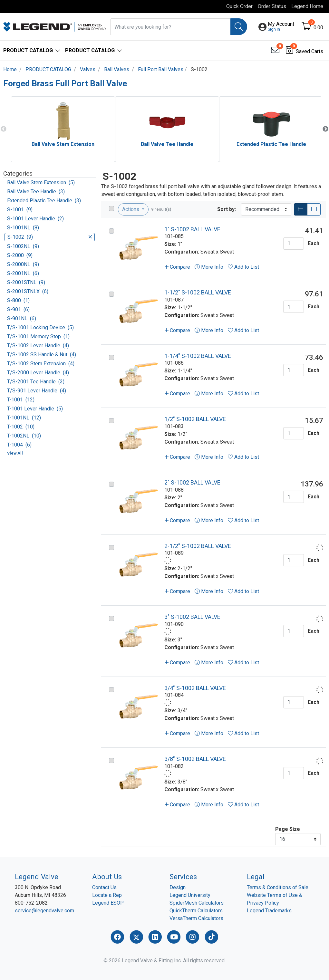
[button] (281, 27)
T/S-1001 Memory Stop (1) (38, 336)
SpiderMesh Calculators (197, 903)
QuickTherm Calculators (196, 911)
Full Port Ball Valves (161, 69)
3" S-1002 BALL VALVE (192, 617)
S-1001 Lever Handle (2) (35, 219)
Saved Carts (310, 51)
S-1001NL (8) (23, 228)
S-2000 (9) (20, 255)
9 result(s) (161, 209)
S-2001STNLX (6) (28, 291)
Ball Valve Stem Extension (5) (41, 183)
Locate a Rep (107, 895)
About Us (107, 877)
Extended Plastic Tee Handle (271, 144)
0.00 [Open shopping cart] (318, 28)
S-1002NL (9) (23, 246)
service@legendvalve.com (44, 911)
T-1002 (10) (21, 427)
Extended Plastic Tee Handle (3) (44, 201)
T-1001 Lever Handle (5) (35, 409)
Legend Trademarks (269, 911)
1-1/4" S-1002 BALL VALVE (198, 356)
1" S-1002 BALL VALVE (192, 229)
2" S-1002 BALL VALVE (192, 482)
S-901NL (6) (22, 318)
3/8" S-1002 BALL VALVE (195, 759)
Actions (131, 209)
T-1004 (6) (19, 445)
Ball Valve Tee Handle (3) (36, 192)
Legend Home (307, 6)
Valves (88, 69)
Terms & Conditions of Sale (278, 887)
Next (325, 129)
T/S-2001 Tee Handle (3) (36, 382)
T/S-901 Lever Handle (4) (37, 391)
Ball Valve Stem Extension (63, 144)
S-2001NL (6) (23, 273)
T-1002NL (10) (24, 436)
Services (183, 877)
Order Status (272, 6)
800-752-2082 (31, 903)
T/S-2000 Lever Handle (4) (38, 373)
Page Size (288, 829)
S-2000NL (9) (23, 264)
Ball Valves (117, 69)
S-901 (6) (18, 309)
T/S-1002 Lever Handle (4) (38, 346)
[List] (301, 209)
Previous (4, 129)
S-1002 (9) (50, 237)
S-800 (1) (18, 300)
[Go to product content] (139, 246)
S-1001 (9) (20, 210)
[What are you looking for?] (170, 27)
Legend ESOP (108, 903)
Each (314, 243)
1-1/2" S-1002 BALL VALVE (198, 292)
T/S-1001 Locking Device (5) (40, 327)
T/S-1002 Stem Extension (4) (41, 364)
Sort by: (227, 209)
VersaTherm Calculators (196, 918)
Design (178, 887)
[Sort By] (266, 209)
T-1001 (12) (21, 400)
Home (10, 69)
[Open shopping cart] (307, 28)
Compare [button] (177, 267)
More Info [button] (209, 267)
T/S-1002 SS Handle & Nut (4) (42, 355)
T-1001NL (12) (24, 418)
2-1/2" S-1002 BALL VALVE (198, 546)
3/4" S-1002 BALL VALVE (195, 688)
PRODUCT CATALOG (48, 69)
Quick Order (239, 6)
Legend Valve (37, 877)
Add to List (243, 267)
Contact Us (104, 887)
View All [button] (15, 453)
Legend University (190, 895)
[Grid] (314, 209)
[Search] (239, 27)
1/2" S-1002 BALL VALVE (195, 419)
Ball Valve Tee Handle (167, 144)
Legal (256, 877)
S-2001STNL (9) (26, 282)
